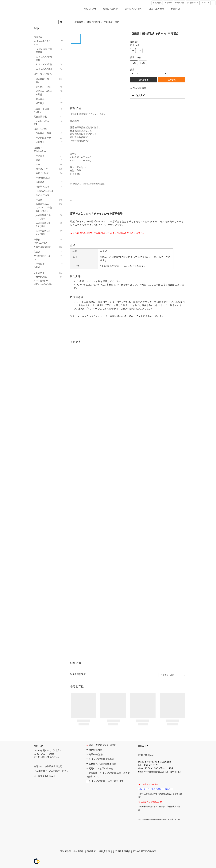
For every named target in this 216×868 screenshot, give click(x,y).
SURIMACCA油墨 (44, 69)
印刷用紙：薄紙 (43, 133)
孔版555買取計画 (42, 247)
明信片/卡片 (42, 169)
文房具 (37, 252)
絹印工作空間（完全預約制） (103, 745)
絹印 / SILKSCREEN (43, 74)
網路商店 (176, 9)
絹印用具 (40, 103)
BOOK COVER (43, 195)
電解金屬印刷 (40, 116)
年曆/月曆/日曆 (43, 178)
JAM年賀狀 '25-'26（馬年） (43, 232)
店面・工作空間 (157, 9)
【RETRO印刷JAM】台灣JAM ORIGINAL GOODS (43, 281)
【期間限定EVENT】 (39, 265)
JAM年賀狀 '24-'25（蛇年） (43, 225)
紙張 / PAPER (40, 129)
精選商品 (38, 37)
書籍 (38, 160)
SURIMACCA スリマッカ (42, 43)
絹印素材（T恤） (44, 87)
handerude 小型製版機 (44, 51)
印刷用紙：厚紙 (43, 138)
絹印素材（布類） (42, 81)
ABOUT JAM (91, 9)
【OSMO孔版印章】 (41, 123)
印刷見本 (40, 156)
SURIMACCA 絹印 (134, 9)
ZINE (38, 164)
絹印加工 (40, 99)
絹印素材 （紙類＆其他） (44, 93)
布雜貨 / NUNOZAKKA (40, 241)
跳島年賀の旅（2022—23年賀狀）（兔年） (44, 207)
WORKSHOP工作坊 (42, 258)
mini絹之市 (39, 273)
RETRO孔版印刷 (111, 9)
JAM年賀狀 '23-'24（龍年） (43, 217)
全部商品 (79, 22)
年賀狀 (39, 200)
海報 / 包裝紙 (42, 173)
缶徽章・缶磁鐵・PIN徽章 (42, 110)
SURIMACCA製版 (44, 64)
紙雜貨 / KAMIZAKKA (40, 149)
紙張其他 (40, 142)
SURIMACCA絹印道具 (44, 58)
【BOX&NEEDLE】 (44, 191)
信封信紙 (40, 182)
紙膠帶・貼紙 (42, 187)
